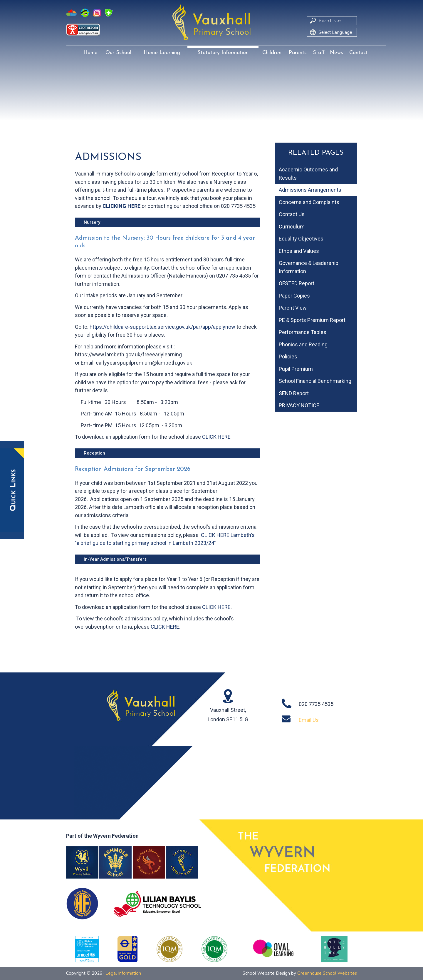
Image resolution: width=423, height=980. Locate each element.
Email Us (309, 720)
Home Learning (162, 53)
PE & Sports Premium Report (312, 320)
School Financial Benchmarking (315, 381)
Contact (359, 53)
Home (90, 53)
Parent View (293, 308)
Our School (118, 53)
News (336, 53)
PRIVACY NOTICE (299, 405)
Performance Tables (303, 332)
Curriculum (292, 227)
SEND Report (294, 393)
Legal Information (123, 973)
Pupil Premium (296, 369)
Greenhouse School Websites (327, 973)
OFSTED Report (297, 283)
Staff (319, 53)
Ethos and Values (299, 251)
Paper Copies (294, 296)
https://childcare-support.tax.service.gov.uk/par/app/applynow (162, 327)
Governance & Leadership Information (309, 267)
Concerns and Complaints (309, 202)
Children (272, 53)
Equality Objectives (301, 239)
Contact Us (292, 214)
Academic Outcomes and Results (308, 174)
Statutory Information (223, 53)
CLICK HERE (216, 437)
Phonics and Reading (303, 344)
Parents (298, 53)
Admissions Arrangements (310, 190)
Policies (288, 357)
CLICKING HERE (121, 206)
